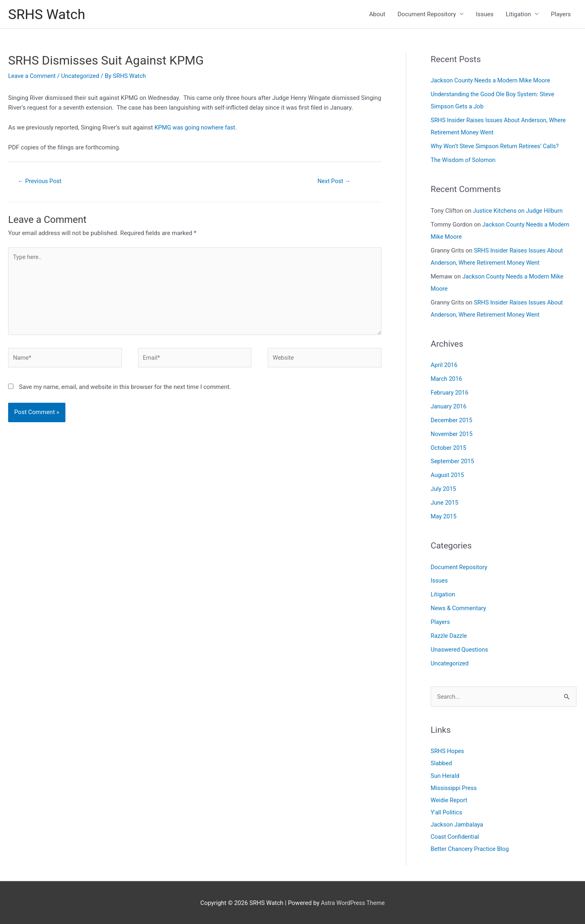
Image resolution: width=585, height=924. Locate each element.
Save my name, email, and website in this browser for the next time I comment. (125, 392)
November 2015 (452, 434)
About (377, 15)
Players (561, 15)
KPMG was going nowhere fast (196, 128)
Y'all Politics (447, 812)
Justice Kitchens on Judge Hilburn (519, 211)
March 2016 (447, 379)
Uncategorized (82, 77)
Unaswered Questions (460, 649)
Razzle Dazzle (449, 635)
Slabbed (442, 763)
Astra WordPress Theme (353, 902)
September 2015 (453, 461)
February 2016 (450, 393)
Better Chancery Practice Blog (471, 848)
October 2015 (449, 447)
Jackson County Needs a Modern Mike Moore (492, 82)
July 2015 (444, 488)
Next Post (334, 182)
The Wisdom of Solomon (464, 161)
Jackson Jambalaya (458, 824)
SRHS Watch (48, 14)
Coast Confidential (456, 836)
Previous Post (41, 182)
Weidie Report (450, 799)
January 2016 (449, 406)
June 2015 (445, 502)
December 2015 (452, 420)
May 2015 (444, 516)
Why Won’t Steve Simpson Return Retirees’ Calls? (497, 147)
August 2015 (448, 475)
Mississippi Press (454, 787)
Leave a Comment (33, 77)
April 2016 (444, 365)
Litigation (518, 15)
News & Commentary (459, 608)
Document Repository (427, 15)
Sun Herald (445, 775)
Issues (485, 15)
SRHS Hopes (448, 751)
